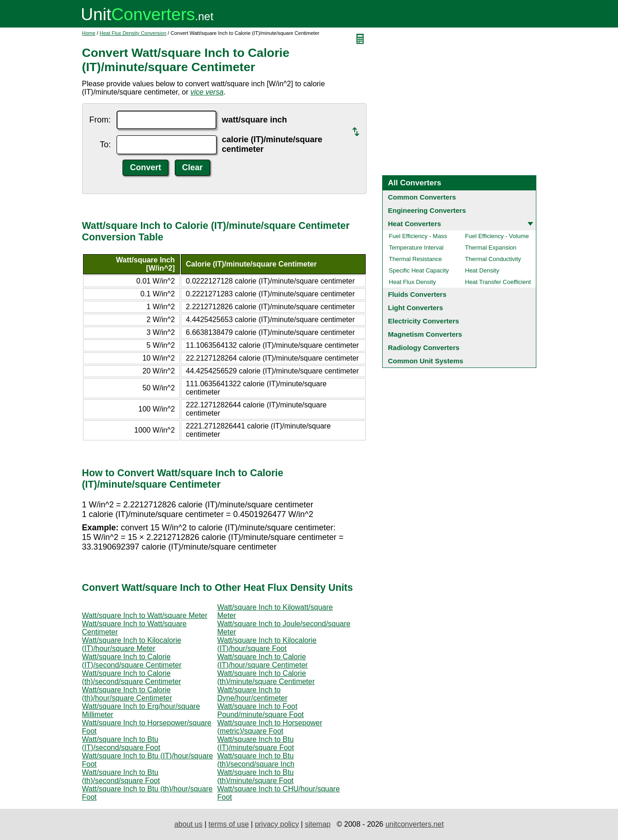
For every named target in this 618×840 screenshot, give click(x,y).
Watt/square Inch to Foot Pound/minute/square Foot (261, 710)
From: (100, 120)
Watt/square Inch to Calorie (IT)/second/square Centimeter (132, 661)
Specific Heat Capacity (419, 270)
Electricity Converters (424, 321)
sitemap (317, 824)
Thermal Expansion (491, 248)
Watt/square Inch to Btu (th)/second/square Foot (121, 776)
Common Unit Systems (426, 361)
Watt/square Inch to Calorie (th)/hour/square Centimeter (127, 694)
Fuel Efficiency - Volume (497, 236)
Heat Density (482, 270)
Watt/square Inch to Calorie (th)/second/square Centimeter (132, 677)
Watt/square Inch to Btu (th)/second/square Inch (256, 760)
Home (89, 33)
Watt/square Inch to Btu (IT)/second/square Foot (121, 743)
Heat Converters (415, 224)
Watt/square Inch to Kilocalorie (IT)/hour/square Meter (132, 644)
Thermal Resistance (416, 259)
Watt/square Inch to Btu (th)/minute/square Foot (256, 776)
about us (188, 824)
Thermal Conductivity (493, 259)
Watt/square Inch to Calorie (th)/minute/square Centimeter (266, 677)
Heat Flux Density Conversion (133, 33)
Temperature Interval (416, 248)
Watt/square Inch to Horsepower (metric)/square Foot (270, 727)
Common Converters (422, 197)
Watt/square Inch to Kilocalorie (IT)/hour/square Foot (267, 644)
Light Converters (416, 308)
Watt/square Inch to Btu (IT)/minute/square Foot (256, 743)
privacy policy (277, 824)
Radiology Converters (424, 348)
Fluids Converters (418, 294)
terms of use (228, 824)
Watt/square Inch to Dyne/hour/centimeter (253, 694)
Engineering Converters (427, 210)
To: (105, 145)
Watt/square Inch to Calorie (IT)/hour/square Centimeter (263, 661)
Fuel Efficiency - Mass (418, 236)
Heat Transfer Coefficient (498, 282)
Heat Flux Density (413, 282)
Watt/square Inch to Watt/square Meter (145, 615)
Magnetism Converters (425, 334)
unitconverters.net (415, 824)
